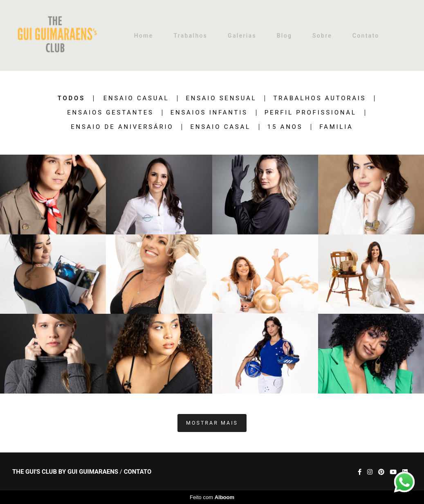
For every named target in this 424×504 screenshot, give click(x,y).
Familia (336, 127)
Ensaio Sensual (221, 98)
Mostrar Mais (212, 423)
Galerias (242, 36)
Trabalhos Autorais (320, 98)
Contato (366, 36)
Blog (285, 36)
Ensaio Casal (220, 127)
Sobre (322, 36)
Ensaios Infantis (209, 113)
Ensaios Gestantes (110, 113)
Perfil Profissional (311, 113)
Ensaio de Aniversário (122, 127)
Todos (71, 98)
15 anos (285, 127)
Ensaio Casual (136, 98)
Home (144, 36)
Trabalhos (190, 36)
